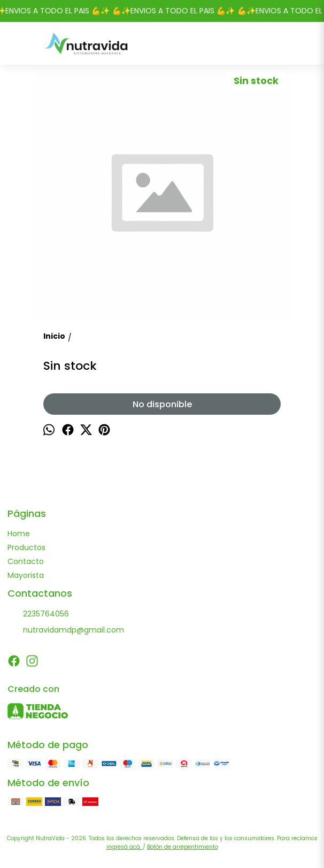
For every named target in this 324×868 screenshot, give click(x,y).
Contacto (26, 561)
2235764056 (38, 614)
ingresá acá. (125, 847)
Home (19, 534)
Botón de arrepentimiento (183, 847)
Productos (26, 547)
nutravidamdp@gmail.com (66, 630)
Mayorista (26, 575)
